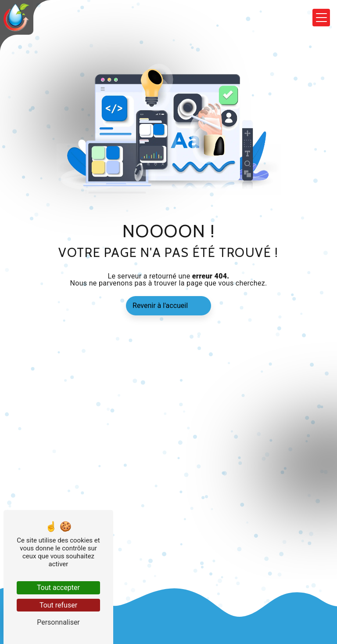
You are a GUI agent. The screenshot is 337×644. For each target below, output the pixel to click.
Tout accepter (58, 588)
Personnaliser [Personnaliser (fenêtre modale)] (58, 622)
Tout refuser (58, 605)
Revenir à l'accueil (160, 306)
